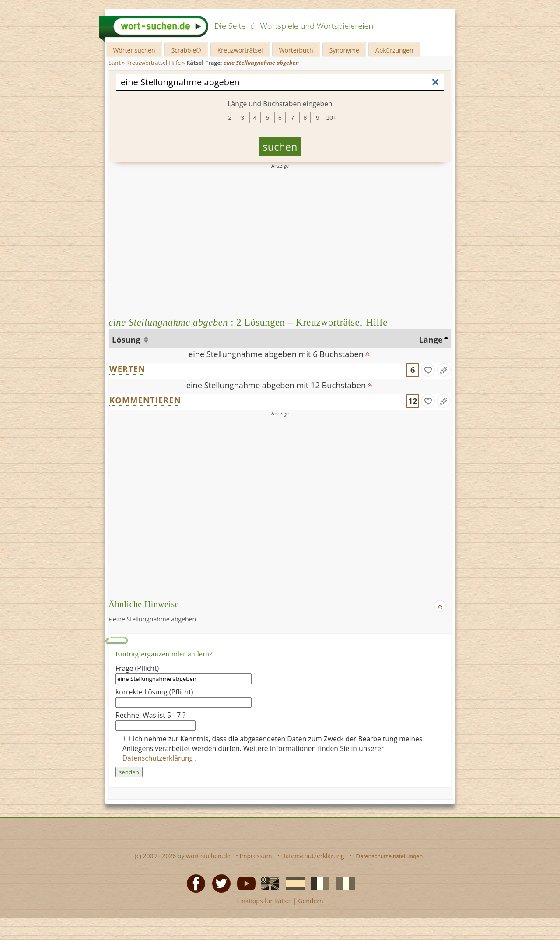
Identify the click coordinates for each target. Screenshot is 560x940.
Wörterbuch (296, 50)
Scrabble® (186, 50)
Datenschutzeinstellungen (390, 856)
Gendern (310, 901)
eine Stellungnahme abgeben (154, 619)
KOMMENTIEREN (145, 400)
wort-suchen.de (208, 856)
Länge (431, 340)
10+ (331, 118)
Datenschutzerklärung (159, 758)
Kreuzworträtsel (240, 50)
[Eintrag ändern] (444, 370)
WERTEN (127, 369)
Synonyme (344, 50)
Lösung (127, 340)
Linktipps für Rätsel (264, 901)
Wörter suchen (134, 50)
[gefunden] (428, 370)
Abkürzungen (394, 50)
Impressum (256, 856)
